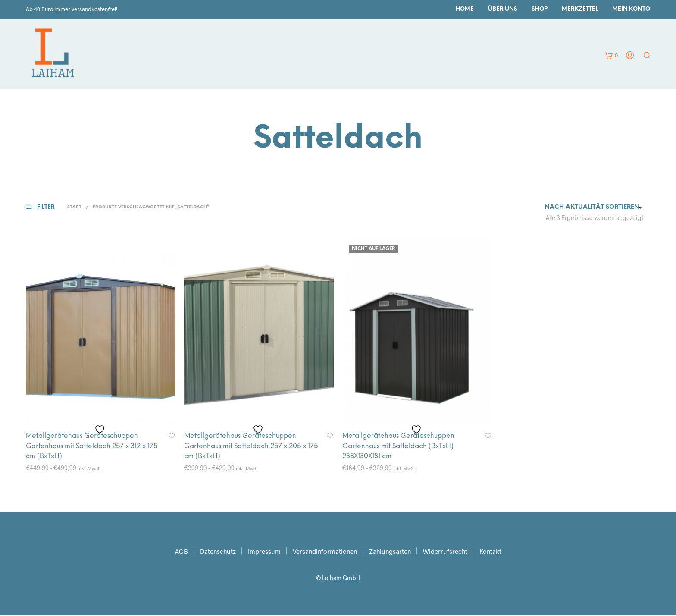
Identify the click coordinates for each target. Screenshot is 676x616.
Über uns (503, 9)
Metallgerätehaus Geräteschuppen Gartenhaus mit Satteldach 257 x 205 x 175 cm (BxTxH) (249, 447)
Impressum (264, 552)
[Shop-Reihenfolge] (572, 207)
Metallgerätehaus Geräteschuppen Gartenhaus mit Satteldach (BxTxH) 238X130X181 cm (401, 447)
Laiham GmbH (341, 579)
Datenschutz (218, 552)
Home (465, 9)
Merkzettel (580, 9)
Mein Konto (631, 9)
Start (74, 207)
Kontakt (490, 552)
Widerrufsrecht (445, 552)
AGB (182, 552)
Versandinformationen (325, 552)
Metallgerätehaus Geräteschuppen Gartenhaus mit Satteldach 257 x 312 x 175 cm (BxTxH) (89, 447)
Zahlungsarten (390, 552)
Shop (540, 9)
